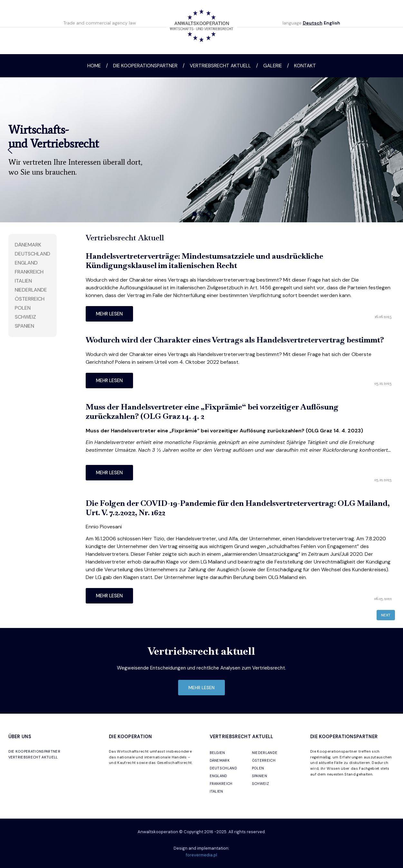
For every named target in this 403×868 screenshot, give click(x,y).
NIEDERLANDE (265, 753)
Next (386, 615)
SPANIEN (259, 776)
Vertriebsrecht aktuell (220, 66)
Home (94, 66)
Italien (23, 281)
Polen (23, 308)
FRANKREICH (221, 784)
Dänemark (28, 245)
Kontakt (305, 66)
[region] (201, 150)
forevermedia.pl (201, 855)
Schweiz (25, 317)
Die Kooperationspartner (145, 66)
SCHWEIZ (260, 784)
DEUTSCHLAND (224, 768)
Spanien (24, 326)
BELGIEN (217, 753)
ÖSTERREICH (264, 760)
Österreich (30, 299)
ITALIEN (216, 791)
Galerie (273, 66)
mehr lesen (109, 314)
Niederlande (31, 290)
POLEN (258, 768)
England (26, 263)
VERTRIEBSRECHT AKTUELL (33, 757)
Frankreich (29, 272)
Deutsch (313, 23)
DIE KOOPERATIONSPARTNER (34, 751)
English (332, 23)
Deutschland (33, 254)
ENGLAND (219, 776)
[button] (10, 150)
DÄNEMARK (220, 760)
